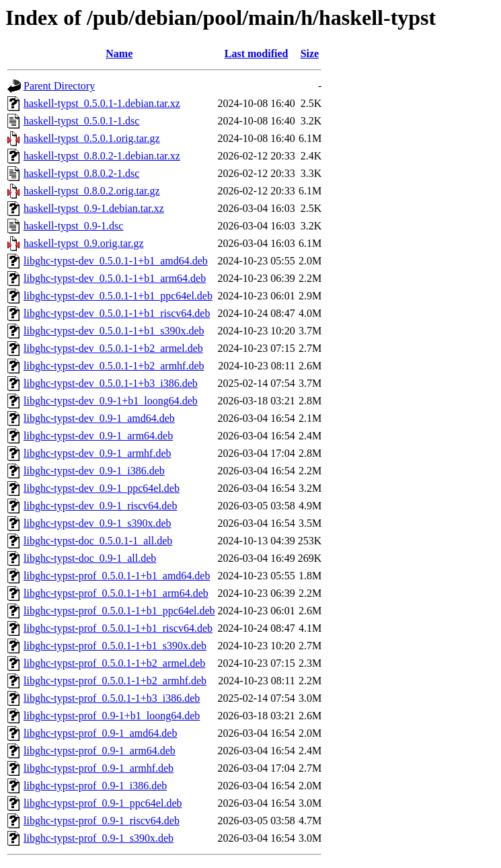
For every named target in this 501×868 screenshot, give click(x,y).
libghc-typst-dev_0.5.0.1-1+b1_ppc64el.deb (118, 296)
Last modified (257, 53)
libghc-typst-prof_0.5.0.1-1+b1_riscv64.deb (118, 628)
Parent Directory (59, 86)
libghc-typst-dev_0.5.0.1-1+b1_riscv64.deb (117, 313)
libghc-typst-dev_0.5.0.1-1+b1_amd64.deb (116, 261)
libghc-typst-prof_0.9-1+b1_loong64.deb (112, 716)
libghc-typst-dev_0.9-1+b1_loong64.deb (111, 401)
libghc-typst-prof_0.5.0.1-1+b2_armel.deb (114, 663)
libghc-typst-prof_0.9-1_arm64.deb (100, 751)
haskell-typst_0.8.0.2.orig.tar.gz (92, 191)
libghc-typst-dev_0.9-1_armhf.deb (98, 453)
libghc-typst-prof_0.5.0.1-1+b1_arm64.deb (116, 593)
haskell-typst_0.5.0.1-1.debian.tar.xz (102, 103)
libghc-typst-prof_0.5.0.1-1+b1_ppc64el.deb (119, 611)
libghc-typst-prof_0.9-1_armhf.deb (99, 768)
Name (119, 53)
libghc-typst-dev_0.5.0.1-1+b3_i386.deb (111, 383)
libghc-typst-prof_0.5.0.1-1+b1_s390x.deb (115, 646)
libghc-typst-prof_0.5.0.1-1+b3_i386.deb (112, 698)
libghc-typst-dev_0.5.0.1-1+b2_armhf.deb (114, 366)
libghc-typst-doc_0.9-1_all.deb (90, 558)
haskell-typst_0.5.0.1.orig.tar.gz (92, 138)
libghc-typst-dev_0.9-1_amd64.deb (99, 418)
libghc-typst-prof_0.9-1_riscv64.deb (102, 821)
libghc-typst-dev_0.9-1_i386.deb (94, 471)
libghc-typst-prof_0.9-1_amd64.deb (100, 733)
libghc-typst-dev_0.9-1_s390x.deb (98, 523)
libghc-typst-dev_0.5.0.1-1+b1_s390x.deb (114, 331)
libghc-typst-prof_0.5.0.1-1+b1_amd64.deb (117, 576)
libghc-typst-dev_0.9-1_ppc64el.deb (102, 488)
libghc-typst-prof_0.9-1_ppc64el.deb (103, 803)
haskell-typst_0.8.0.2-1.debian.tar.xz (102, 156)
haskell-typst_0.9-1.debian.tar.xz (94, 208)
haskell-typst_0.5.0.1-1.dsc (81, 121)
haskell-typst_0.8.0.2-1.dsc (81, 173)
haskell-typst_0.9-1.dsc (73, 226)
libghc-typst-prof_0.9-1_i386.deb (95, 786)
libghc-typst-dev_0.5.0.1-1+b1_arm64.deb (115, 278)
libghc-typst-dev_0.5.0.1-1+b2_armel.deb (113, 348)
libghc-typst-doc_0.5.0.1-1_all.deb (98, 541)
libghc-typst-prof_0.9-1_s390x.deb (99, 838)
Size (310, 53)
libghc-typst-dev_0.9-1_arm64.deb (98, 436)
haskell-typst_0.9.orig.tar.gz (84, 243)
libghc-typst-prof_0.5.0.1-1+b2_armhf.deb (115, 681)
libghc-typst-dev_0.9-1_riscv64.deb (100, 506)
